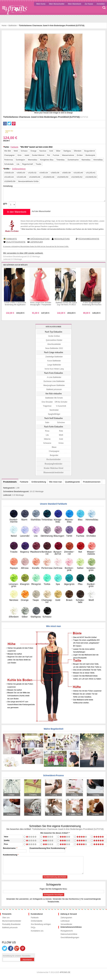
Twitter (9, 124)
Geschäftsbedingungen (70, 937)
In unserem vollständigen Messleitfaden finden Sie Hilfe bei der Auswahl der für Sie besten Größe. (36, 246)
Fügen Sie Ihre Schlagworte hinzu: (53, 889)
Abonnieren (27, 960)
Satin (47, 423)
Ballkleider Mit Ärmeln (54, 398)
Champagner (54, 451)
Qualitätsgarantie (16, 242)
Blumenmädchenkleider (53, 472)
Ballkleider (13, 26)
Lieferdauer (37, 242)
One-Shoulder (47, 402)
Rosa (47, 431)
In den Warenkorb (17, 212)
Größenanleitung (19, 169)
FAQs (33, 928)
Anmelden (101, 4)
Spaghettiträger (54, 414)
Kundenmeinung (10, 855)
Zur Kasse (89, 4)
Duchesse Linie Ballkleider (54, 381)
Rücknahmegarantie (89, 239)
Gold (61, 439)
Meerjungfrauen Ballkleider (54, 385)
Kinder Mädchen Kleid (53, 468)
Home (4, 26)
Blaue (54, 447)
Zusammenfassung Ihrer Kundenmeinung (47, 848)
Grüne (61, 443)
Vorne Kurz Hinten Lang (54, 369)
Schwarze (47, 443)
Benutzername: (10, 848)
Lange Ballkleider (54, 365)
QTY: (5, 204)
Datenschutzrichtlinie (69, 934)
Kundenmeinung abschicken (55, 877)
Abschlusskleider (54, 344)
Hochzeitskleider (54, 459)
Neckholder (54, 410)
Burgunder (54, 455)
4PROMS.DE (65, 972)
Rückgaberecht (67, 931)
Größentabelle (37, 921)
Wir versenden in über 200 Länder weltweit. (23, 253)
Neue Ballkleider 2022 (54, 348)
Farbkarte (14, 147)
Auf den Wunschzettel (41, 211)
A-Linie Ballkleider (54, 377)
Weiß (61, 435)
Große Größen (54, 336)
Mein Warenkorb (75, 4)
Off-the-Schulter (61, 402)
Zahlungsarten (66, 918)
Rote (61, 431)
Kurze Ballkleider (54, 361)
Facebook (5, 124)
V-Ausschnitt (61, 406)
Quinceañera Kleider (54, 340)
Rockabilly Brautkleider (11, 924)
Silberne (47, 439)
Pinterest (14, 124)
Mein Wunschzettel (57, 4)
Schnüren (61, 423)
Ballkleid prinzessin (54, 389)
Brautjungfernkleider (53, 464)
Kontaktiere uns (37, 931)
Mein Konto (41, 4)
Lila (47, 435)
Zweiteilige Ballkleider (54, 357)
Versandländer (66, 924)
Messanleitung (62, 239)
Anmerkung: (8, 186)
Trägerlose (47, 406)
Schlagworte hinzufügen (53, 895)
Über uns (6, 918)
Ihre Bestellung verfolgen (41, 924)
